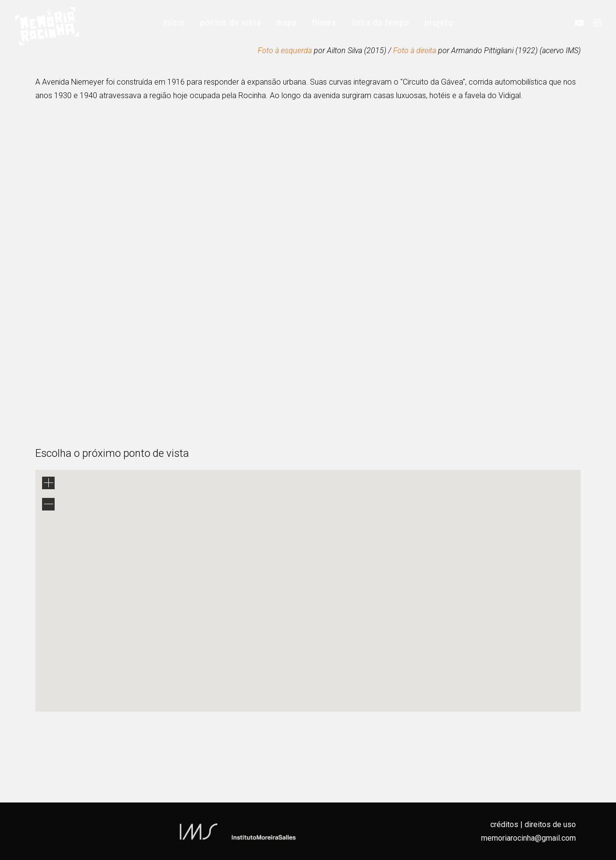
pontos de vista (231, 22)
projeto (439, 22)
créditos (504, 824)
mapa (286, 22)
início (174, 22)
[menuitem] (174, 22)
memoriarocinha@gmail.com (528, 838)
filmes (324, 22)
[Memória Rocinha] (47, 26)
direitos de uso (550, 824)
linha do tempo (381, 22)
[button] (581, 22)
